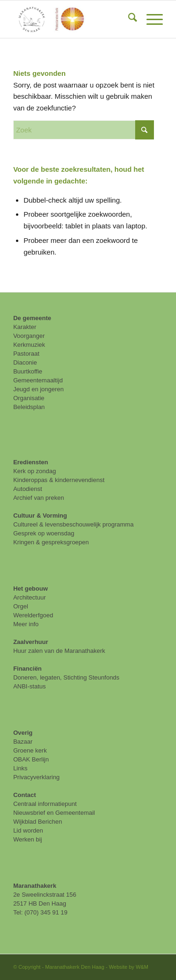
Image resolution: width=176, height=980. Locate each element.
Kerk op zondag (34, 471)
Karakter (25, 327)
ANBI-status (29, 686)
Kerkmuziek (29, 345)
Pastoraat (26, 354)
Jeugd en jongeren (38, 389)
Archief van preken (38, 498)
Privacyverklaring (36, 777)
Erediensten (31, 462)
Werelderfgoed (33, 615)
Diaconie (25, 362)
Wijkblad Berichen (38, 822)
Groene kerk (30, 750)
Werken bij (27, 839)
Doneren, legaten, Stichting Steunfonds (66, 677)
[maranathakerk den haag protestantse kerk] (73, 19)
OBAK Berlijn (31, 759)
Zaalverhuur (31, 642)
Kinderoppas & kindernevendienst (59, 480)
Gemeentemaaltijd (38, 380)
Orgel (21, 606)
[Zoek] (128, 19)
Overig (23, 733)
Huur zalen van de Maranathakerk (59, 651)
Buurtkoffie (28, 371)
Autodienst (27, 489)
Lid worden (28, 830)
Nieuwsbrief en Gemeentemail (54, 813)
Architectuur (29, 597)
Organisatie (29, 398)
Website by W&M (129, 967)
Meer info (26, 624)
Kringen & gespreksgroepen (51, 542)
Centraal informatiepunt (45, 804)
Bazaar (23, 742)
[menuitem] (128, 19)
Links (20, 768)
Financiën (27, 669)
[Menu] (150, 19)
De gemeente (32, 318)
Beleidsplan (29, 407)
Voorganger (29, 336)
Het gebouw (31, 589)
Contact (24, 795)
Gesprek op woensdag (44, 533)
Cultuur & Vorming (40, 516)
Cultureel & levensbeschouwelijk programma (73, 524)
